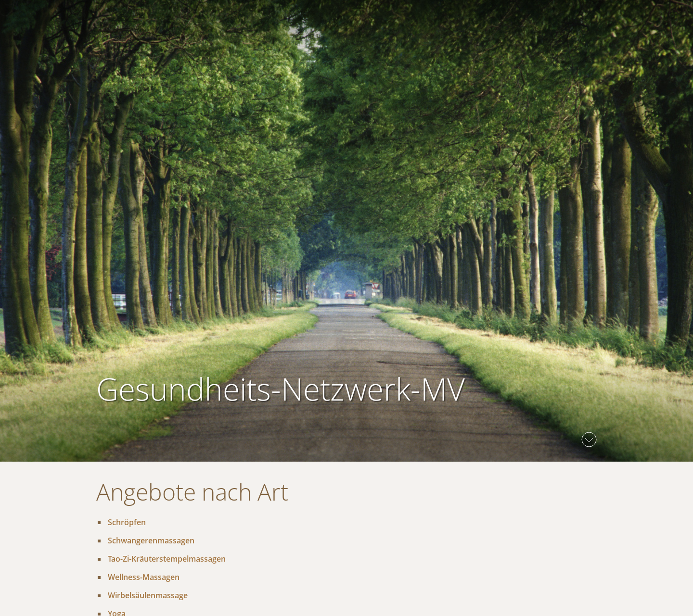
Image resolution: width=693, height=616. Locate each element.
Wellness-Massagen (144, 577)
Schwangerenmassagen (151, 541)
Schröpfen (127, 522)
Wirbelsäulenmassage (148, 595)
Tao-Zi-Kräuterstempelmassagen (167, 559)
